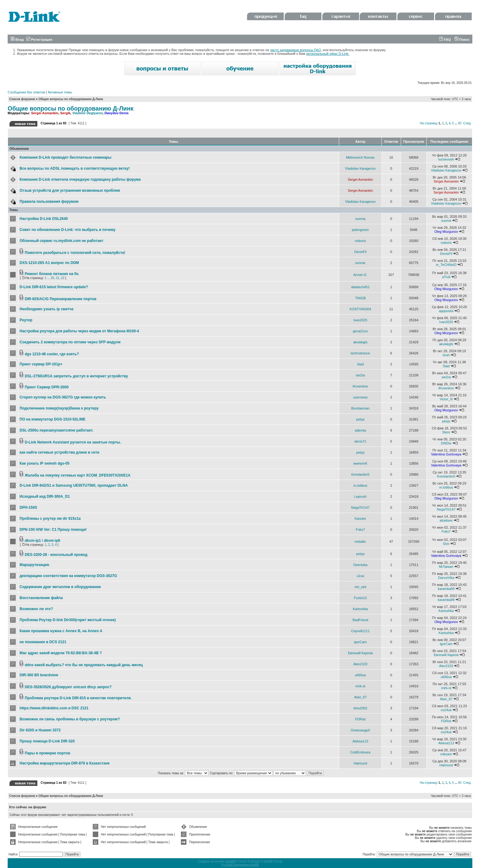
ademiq (360, 430)
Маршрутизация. (35, 565)
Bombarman (360, 408)
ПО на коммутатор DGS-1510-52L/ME (52, 419)
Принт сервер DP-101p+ (41, 364)
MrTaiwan (446, 567)
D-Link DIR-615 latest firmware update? (54, 287)
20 (52, 278)
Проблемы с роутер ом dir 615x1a (50, 519)
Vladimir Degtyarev (87, 113)
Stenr (446, 432)
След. (467, 123)
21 (57, 278)
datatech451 (360, 287)
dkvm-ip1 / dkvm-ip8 (42, 541)
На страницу (429, 123)
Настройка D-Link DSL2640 (44, 219)
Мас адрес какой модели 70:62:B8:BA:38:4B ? (61, 653)
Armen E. (360, 275)
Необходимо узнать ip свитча (47, 309)
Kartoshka (360, 609)
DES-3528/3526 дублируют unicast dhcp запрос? (68, 687)
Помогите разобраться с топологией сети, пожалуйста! (75, 253)
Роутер (26, 320)
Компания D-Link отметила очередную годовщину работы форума (80, 179)
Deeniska (360, 565)
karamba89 (446, 589)
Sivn (446, 544)
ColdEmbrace (360, 752)
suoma (360, 219)
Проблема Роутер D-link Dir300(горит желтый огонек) (68, 620)
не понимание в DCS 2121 (43, 642)
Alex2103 (360, 664)
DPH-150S (28, 508)
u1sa (360, 576)
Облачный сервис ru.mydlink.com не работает (62, 241)
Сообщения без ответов (26, 92)
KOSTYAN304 (360, 309)
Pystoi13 (360, 598)
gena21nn (360, 331)
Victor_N (446, 399)
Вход (17, 40)
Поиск (462, 40)
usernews (360, 397)
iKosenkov (360, 386)
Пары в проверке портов (47, 753)
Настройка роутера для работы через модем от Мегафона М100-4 (79, 331)
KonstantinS (360, 474)
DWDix (446, 443)
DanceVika (446, 578)
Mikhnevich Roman (360, 157)
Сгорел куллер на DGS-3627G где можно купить (63, 397)
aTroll (446, 277)
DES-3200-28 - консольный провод (56, 555)
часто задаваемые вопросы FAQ (295, 50)
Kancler (360, 519)
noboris (360, 241)
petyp (360, 419)
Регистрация (39, 40)
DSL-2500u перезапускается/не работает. (56, 430)
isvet (446, 355)
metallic (360, 542)
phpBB (230, 861)
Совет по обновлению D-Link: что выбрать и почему (67, 230)
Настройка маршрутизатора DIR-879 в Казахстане (65, 763)
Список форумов (22, 99)
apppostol (446, 311)
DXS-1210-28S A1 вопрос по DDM (49, 263)
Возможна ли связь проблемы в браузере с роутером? (70, 719)
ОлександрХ (360, 730)
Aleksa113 (360, 741)
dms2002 (360, 708)
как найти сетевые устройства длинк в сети (59, 452)
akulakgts (360, 342)
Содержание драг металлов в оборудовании (60, 587)
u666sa (360, 675)
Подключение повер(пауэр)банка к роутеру (59, 408)
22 (63, 278)
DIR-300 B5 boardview (39, 675)
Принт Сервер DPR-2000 (47, 387)
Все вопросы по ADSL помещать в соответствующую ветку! (75, 168)
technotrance (360, 353)
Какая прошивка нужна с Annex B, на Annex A (61, 631)
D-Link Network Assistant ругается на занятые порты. (73, 442)
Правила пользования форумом (49, 202)
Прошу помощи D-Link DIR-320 (47, 741)
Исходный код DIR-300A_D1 (45, 496)
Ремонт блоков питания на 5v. (52, 274)
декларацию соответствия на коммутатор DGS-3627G (68, 576)
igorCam (360, 642)
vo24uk (446, 710)
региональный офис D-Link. (328, 54)
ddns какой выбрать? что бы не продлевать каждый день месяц (84, 665)
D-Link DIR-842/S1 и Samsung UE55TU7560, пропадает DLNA (74, 485)
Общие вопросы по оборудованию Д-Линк (71, 99)
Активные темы (60, 92)
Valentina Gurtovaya (446, 454)
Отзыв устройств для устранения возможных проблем (70, 191)
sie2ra (360, 375)
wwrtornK (360, 463)
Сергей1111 (360, 631)
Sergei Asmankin (45, 113)
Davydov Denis (116, 113)
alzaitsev (446, 520)
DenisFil (360, 252)
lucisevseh (446, 159)
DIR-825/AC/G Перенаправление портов (61, 299)
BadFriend (360, 620)
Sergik (65, 113)
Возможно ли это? (36, 609)
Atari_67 (360, 697)
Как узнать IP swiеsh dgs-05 (45, 463)
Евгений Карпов (360, 653)
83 (460, 123)
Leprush (360, 496)
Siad (360, 364)
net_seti (360, 587)
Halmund (360, 763)
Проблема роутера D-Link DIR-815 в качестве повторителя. (78, 698)
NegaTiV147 (360, 508)
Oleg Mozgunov (446, 232)
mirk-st (360, 686)
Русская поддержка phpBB (240, 865)
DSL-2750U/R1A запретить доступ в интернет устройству (76, 376)
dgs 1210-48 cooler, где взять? (52, 354)
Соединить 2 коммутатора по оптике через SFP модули (70, 342)
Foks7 (360, 530)
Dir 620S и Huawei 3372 (40, 730)
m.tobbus (360, 485)
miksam (446, 754)
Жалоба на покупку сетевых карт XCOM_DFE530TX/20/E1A (78, 475)
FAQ (445, 40)
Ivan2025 (360, 320)
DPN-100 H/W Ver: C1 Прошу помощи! (53, 530)
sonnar (360, 263)
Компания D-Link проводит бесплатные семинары (66, 157)
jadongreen (360, 230)
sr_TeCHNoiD (446, 265)
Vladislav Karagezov (360, 168)
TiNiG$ (360, 298)
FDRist (360, 719)
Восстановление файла (41, 598)
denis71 (360, 441)
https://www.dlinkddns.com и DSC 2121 (54, 708)
